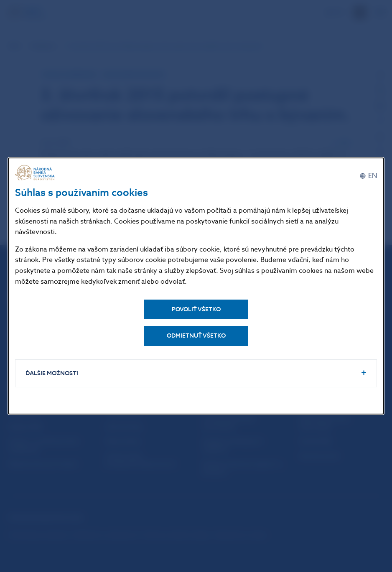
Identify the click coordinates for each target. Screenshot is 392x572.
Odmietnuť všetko (196, 336)
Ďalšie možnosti (52, 373)
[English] (368, 176)
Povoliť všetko (196, 309)
